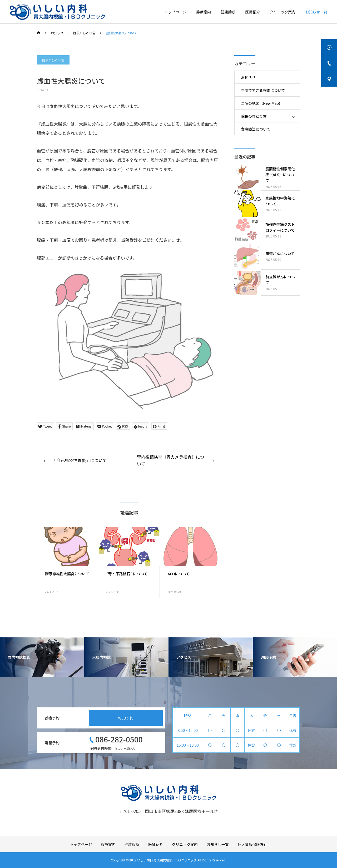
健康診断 (228, 12)
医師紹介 (252, 12)
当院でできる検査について (263, 90)
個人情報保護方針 (252, 844)
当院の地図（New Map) (261, 103)
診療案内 (204, 12)
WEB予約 (126, 718)
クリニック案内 (283, 12)
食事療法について (256, 129)
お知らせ (248, 77)
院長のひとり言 (53, 60)
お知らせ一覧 (316, 12)
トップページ (176, 12)
